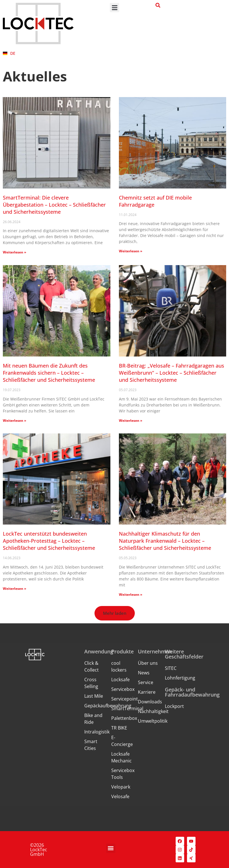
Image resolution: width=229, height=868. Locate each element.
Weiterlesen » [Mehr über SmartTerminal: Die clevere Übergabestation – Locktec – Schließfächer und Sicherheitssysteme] (14, 252)
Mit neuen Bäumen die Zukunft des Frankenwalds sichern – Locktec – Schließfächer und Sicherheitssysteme (49, 373)
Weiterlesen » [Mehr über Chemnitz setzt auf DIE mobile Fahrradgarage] (131, 251)
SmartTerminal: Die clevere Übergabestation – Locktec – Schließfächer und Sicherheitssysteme (54, 205)
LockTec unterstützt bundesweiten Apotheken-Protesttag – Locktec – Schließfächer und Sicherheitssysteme (49, 541)
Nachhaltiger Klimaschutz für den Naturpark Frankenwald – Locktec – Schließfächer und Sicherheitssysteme (165, 541)
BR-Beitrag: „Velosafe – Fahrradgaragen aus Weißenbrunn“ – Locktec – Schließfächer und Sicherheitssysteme (172, 373)
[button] (114, 8)
